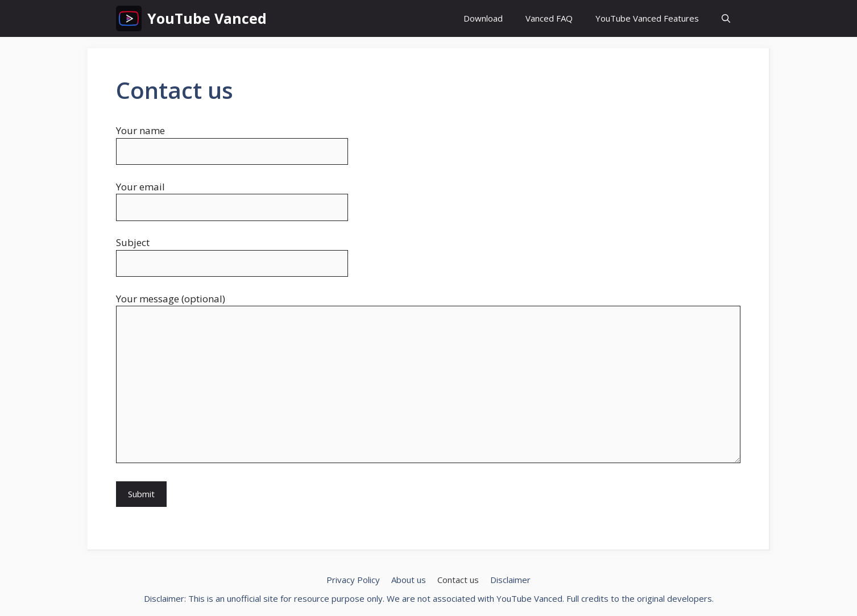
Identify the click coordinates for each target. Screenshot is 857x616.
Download (483, 18)
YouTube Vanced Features (647, 18)
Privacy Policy (353, 580)
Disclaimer (510, 580)
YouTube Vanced (207, 18)
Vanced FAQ (549, 18)
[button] (726, 18)
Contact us (458, 580)
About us (409, 580)
